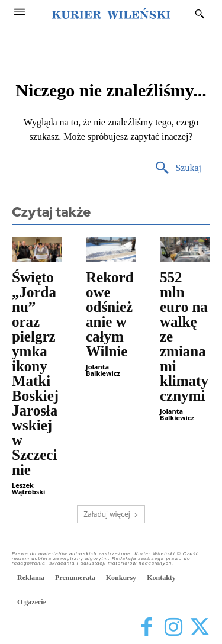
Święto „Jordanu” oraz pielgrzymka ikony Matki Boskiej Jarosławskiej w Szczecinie (35, 373)
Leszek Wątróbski (28, 488)
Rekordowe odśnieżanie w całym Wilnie (110, 314)
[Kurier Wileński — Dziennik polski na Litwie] (111, 14)
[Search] (178, 168)
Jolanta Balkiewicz (103, 370)
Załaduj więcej (111, 514)
